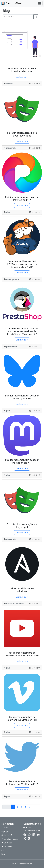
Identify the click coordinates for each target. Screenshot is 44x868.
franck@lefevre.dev (32, 830)
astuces (10, 84)
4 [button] (25, 807)
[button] (33, 807)
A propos (5, 831)
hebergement (13, 279)
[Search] (18, 17)
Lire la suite (22, 77)
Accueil (5, 828)
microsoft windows (15, 604)
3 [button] (21, 807)
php (8, 212)
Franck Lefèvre (11, 3)
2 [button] (17, 807)
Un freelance (9, 847)
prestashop (11, 346)
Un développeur (11, 839)
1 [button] (13, 807)
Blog (3, 854)
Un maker (8, 843)
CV (3, 850)
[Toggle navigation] (39, 3)
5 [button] (29, 807)
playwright (11, 148)
